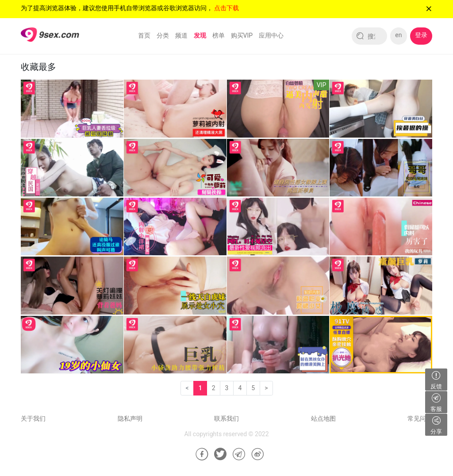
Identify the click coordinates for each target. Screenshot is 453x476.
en (398, 35)
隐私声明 (130, 418)
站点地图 (323, 418)
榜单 (219, 35)
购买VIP (242, 35)
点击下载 (226, 8)
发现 (200, 35)
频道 (181, 35)
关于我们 (33, 418)
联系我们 (226, 418)
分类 (163, 35)
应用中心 (271, 35)
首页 (144, 35)
